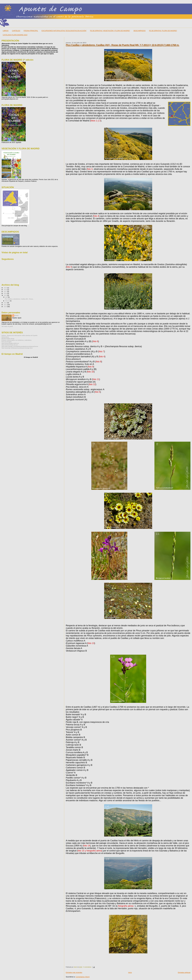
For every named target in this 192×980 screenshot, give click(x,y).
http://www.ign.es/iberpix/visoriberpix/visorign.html (17, 348)
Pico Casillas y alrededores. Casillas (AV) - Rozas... (19, 299)
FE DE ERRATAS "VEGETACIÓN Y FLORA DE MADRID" (110, 31)
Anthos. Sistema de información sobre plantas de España (19, 335)
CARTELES (16, 31)
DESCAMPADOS (140, 31)
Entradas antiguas (184, 972)
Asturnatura (5, 337)
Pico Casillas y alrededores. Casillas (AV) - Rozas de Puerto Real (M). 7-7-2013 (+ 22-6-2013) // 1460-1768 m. (122, 45)
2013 (5, 295)
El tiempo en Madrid (31, 357)
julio (7, 297)
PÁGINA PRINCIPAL (31, 31)
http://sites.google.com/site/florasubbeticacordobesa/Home (20, 346)
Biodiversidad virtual (8, 339)
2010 (5, 306)
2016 (5, 293)
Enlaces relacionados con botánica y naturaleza (16, 340)
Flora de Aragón (7, 342)
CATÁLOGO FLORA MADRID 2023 (15, 35)
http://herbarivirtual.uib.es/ (10, 345)
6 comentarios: (88, 967)
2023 (5, 288)
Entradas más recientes (74, 972)
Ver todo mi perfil (7, 326)
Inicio (130, 972)
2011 (5, 305)
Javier (17, 315)
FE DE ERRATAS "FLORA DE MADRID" (163, 31)
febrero (8, 301)
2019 (5, 290)
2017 (5, 292)
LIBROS (6, 31)
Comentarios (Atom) (83, 977)
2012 (5, 303)
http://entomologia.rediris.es (10, 343)
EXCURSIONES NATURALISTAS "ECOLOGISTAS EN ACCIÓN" (64, 31)
